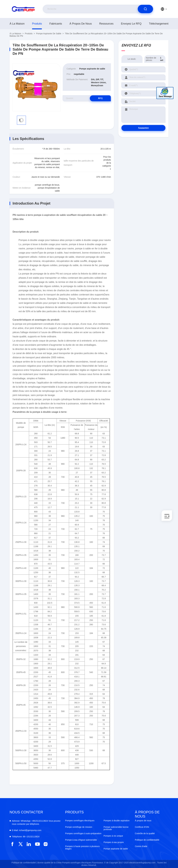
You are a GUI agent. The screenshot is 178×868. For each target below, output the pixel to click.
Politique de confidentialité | (24, 863)
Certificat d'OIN (142, 827)
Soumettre (143, 128)
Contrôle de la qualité (145, 833)
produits (37, 24)
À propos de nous (81, 24)
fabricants (56, 24)
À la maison (17, 24)
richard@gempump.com (27, 830)
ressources (106, 24)
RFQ (100, 98)
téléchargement (159, 24)
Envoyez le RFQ (131, 24)
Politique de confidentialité (147, 840)
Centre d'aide (141, 846)
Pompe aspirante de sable (49, 34)
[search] (145, 9)
